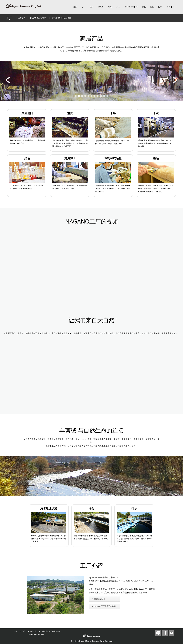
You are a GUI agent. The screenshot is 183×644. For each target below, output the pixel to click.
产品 (110, 7)
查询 (160, 7)
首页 (75, 7)
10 (104, 96)
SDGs (101, 7)
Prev (8, 80)
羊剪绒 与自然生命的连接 (61, 18)
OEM (118, 7)
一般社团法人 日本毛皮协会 (50, 631)
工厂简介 (22, 18)
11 (107, 96)
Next (175, 80)
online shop (131, 7)
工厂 (92, 7)
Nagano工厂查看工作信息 (105, 606)
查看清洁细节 (100, 599)
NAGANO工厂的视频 (38, 18)
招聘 (152, 7)
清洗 (144, 7)
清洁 (16, 631)
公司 (83, 7)
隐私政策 (33, 631)
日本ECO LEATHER (37, 634)
